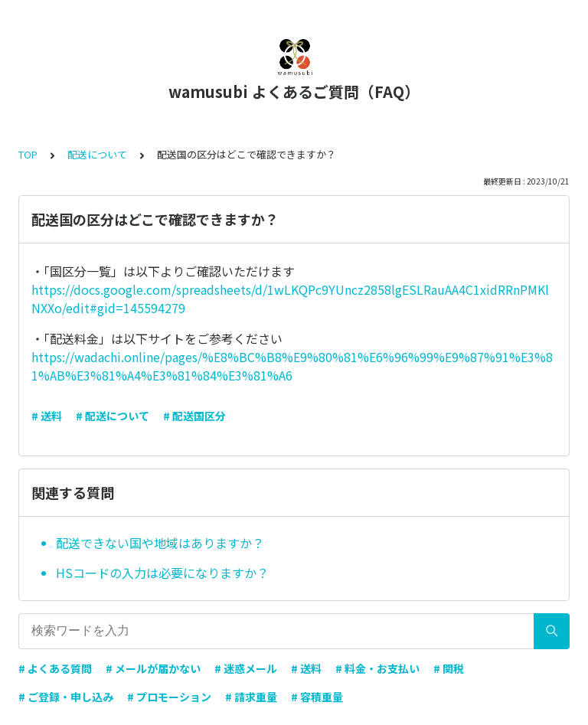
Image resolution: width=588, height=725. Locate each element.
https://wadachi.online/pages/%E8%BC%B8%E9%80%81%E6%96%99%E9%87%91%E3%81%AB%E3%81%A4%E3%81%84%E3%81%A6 (292, 366)
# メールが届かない (153, 668)
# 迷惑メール (246, 668)
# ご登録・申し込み (66, 697)
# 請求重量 (251, 697)
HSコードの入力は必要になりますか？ (162, 573)
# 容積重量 (317, 697)
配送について (97, 154)
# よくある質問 (55, 668)
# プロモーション (169, 697)
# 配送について (113, 416)
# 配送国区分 (194, 416)
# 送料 (47, 416)
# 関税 (449, 668)
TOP (28, 154)
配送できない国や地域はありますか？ (160, 543)
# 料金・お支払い (377, 668)
